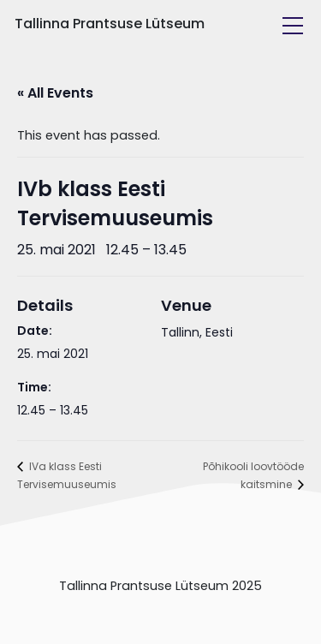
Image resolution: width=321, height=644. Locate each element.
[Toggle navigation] (293, 26)
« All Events (55, 93)
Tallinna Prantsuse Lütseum (110, 24)
